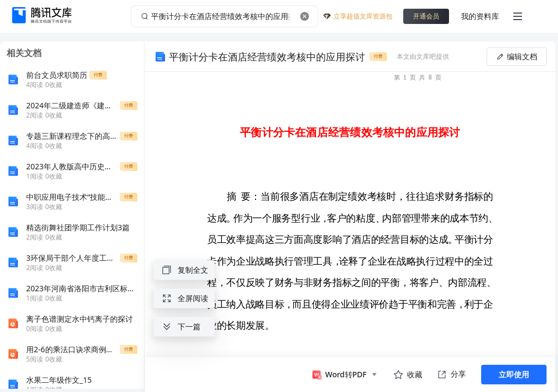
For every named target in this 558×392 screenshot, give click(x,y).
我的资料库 (480, 16)
